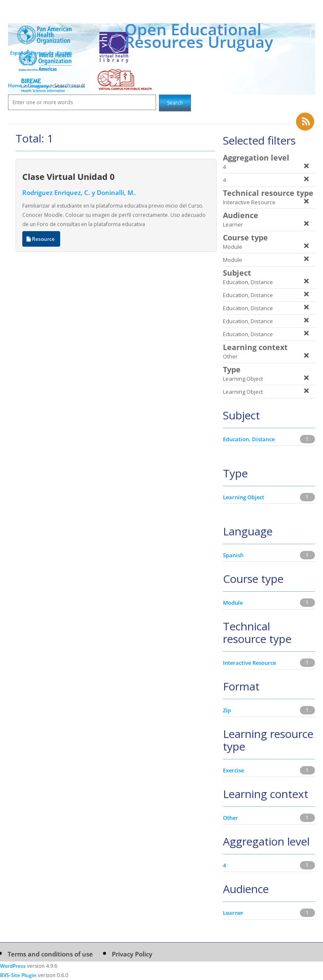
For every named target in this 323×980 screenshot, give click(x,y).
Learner (233, 913)
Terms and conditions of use (50, 954)
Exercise (233, 770)
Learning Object (244, 497)
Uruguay (39, 86)
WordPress (13, 966)
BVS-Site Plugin (18, 975)
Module (233, 603)
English (65, 53)
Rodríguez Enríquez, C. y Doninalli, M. (79, 192)
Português (42, 53)
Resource (41, 239)
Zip (227, 710)
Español (19, 53)
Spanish (233, 555)
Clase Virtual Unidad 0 (68, 177)
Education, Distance (249, 439)
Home (15, 86)
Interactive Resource (249, 663)
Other (230, 818)
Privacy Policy (132, 954)
